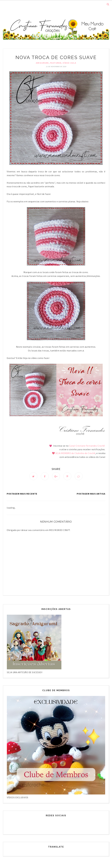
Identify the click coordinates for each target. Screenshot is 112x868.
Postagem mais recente (22, 494)
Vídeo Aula (69, 63)
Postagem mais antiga (91, 494)
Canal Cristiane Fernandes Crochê (87, 446)
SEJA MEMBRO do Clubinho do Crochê (75, 453)
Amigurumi (42, 63)
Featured (56, 63)
